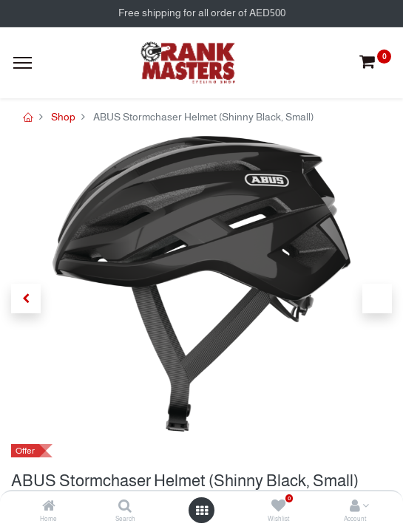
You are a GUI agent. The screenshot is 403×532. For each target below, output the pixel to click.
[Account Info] (355, 507)
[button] (26, 299)
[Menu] (23, 63)
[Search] (125, 507)
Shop (63, 117)
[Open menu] (202, 511)
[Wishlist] (278, 507)
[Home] (49, 507)
